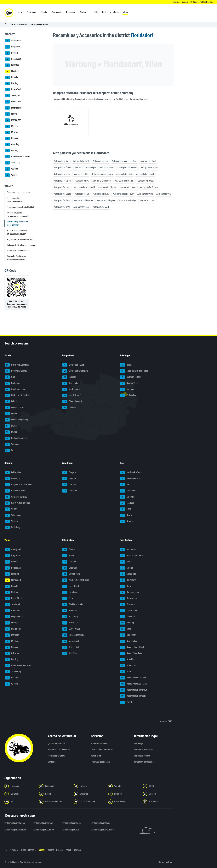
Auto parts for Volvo (62, 200)
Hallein (126, 365)
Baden (126, 562)
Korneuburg (128, 598)
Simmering (12, 163)
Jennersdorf (71, 383)
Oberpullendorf (72, 402)
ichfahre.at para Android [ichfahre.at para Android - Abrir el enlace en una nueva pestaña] (44, 830)
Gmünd (126, 568)
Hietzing (11, 84)
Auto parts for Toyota (145, 181)
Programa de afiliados (100, 762)
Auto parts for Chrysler (106, 200)
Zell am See (128, 395)
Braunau (69, 550)
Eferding (69, 556)
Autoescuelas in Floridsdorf (18, 251)
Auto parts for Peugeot (102, 181)
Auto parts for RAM (62, 207)
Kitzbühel (127, 491)
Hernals (11, 77)
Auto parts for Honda (128, 187)
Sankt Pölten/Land (131, 653)
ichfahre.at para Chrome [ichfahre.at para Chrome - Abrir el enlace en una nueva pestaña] (15, 823)
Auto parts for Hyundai (124, 181)
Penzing (11, 151)
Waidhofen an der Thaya (134, 690)
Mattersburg (71, 389)
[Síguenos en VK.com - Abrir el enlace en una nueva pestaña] (20, 802)
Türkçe (23, 850)
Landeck (127, 503)
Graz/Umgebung (15, 389)
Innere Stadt (13, 90)
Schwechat (128, 666)
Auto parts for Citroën (63, 181)
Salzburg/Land (130, 383)
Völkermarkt (13, 515)
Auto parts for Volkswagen (85, 168)
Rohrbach (70, 611)
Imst (125, 485)
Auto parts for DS (82, 181)
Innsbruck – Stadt (131, 473)
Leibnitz (11, 402)
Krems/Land (129, 605)
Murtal (11, 426)
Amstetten (128, 550)
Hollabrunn (128, 580)
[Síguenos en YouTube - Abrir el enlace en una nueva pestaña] (124, 786)
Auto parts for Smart (149, 168)
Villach (11, 509)
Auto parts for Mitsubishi (84, 187)
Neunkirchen (129, 641)
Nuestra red (96, 756)
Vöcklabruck (71, 641)
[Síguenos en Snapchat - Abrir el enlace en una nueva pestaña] (89, 794)
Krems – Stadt (129, 611)
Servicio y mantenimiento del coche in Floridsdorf (17, 232)
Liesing (11, 114)
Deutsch (77, 850)
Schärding (70, 617)
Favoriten (12, 65)
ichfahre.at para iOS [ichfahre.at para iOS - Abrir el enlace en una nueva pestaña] (71, 830)
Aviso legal (139, 743)
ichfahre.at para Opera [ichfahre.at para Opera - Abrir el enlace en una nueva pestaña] (101, 823)
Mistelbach (128, 635)
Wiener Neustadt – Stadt (134, 684)
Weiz (10, 450)
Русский (14, 850)
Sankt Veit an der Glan (17, 503)
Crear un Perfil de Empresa (102, 750)
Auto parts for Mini (145, 194)
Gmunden (70, 568)
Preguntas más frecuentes (59, 750)
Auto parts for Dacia (124, 174)
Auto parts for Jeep (147, 200)
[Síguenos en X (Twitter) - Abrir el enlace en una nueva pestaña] (20, 794)
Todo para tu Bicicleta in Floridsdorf (21, 245)
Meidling (12, 132)
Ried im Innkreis (73, 605)
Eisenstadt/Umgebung (75, 371)
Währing (12, 169)
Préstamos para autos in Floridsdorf (21, 207)
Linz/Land (70, 592)
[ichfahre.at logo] (9, 13)
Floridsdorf (23, 24)
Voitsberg (12, 444)
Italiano (59, 850)
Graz (10, 377)
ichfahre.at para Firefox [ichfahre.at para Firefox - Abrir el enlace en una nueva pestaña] (43, 823)
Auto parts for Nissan (107, 187)
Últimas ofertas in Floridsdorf (19, 193)
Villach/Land (13, 521)
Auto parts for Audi (62, 161)
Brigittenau (13, 47)
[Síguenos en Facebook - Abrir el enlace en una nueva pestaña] (20, 786)
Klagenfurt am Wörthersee (19, 485)
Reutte (126, 515)
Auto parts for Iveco (81, 207)
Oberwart (69, 408)
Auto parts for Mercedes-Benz (124, 161)
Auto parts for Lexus (62, 187)
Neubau (11, 138)
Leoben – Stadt (14, 408)
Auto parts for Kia (82, 194)
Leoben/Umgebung (16, 420)
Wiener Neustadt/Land (133, 678)
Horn (125, 586)
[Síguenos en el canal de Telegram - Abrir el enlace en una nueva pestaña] (89, 802)
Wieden (11, 175)
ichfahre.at (15, 862)
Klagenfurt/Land (15, 491)
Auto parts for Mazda (63, 194)
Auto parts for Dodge (127, 200)
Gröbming (12, 383)
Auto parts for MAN (101, 207)
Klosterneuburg (130, 592)
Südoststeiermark (16, 438)
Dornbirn (69, 485)
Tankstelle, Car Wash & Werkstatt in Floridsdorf (16, 258)
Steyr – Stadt (71, 629)
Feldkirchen (13, 473)
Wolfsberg (12, 528)
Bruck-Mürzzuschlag (17, 365)
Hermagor (12, 479)
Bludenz (69, 479)
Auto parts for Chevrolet (83, 200)
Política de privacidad (143, 750)
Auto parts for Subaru (149, 187)
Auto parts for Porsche (128, 168)
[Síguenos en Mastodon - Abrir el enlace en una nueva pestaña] (158, 802)
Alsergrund (13, 41)
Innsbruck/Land (130, 479)
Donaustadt (13, 59)
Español (41, 850)
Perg (68, 598)
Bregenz (69, 473)
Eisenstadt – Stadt (73, 365)
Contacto (52, 762)
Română (50, 850)
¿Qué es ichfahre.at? (56, 743)
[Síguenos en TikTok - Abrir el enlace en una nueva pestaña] (158, 786)
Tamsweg (127, 389)
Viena (13, 24)
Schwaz (126, 521)
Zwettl (126, 702)
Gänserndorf (129, 574)
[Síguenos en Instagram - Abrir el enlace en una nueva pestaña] (55, 786)
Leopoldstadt (13, 108)
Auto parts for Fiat (81, 174)
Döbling (11, 53)
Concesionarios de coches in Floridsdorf (15, 200)
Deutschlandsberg (16, 371)
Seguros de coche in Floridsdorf (20, 239)
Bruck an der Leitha (131, 556)
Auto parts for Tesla (62, 174)
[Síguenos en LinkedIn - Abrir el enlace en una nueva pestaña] (158, 794)
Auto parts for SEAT (107, 168)
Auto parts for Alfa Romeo (102, 174)
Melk (125, 629)
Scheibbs (127, 660)
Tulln (125, 672)
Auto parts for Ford (101, 161)
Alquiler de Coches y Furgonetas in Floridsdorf (17, 214)
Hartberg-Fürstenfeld (17, 395)
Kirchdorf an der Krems (76, 580)
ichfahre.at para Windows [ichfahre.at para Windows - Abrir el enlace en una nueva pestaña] (15, 830)
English (68, 850)
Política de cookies (142, 756)
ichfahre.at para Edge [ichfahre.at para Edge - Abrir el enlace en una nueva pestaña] (71, 823)
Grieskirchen (71, 574)
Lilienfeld (127, 617)
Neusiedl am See (73, 395)
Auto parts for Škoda (62, 168)
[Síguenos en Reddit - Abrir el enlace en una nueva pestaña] (55, 794)
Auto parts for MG (164, 194)
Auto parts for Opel (148, 161)
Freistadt (69, 562)
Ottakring (12, 145)
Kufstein (127, 497)
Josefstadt (12, 96)
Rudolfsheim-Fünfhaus (18, 157)
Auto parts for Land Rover (123, 194)
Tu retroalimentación (57, 756)
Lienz (126, 509)
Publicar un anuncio (99, 743)
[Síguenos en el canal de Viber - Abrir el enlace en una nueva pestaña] (124, 802)
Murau (11, 432)
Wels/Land (70, 653)
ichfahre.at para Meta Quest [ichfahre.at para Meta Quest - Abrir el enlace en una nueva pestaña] (103, 830)
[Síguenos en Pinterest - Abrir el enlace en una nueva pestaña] (124, 794)
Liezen (11, 414)
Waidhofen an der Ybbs (133, 696)
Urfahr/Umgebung (73, 635)
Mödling (127, 623)
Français (32, 850)
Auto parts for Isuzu (101, 194)
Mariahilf (12, 126)
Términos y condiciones (144, 762)
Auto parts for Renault (145, 174)
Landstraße (13, 102)
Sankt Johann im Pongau (134, 371)
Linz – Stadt (71, 586)
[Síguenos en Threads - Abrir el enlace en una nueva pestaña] (89, 786)
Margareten (13, 120)
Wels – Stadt (71, 647)
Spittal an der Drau (16, 497)
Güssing (69, 377)
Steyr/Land (70, 623)
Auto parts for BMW (81, 161)
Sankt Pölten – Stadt (132, 647)
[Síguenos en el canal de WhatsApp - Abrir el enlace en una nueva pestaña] (55, 802)
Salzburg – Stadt (130, 377)
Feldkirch (70, 491)
